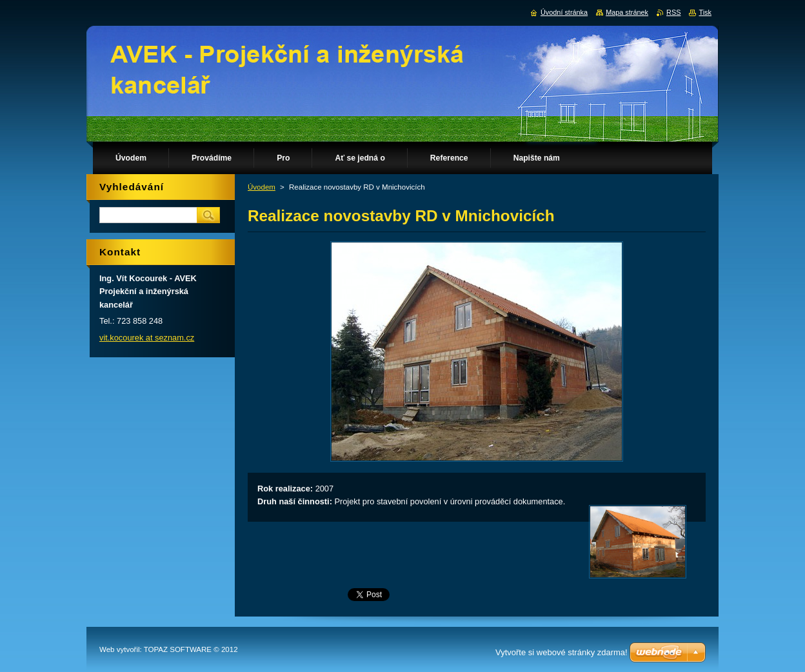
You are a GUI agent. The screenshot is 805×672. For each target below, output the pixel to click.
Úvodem (262, 187)
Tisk (705, 12)
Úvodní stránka (564, 12)
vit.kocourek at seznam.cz (147, 338)
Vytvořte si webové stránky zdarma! (562, 652)
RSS (673, 12)
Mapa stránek (627, 12)
